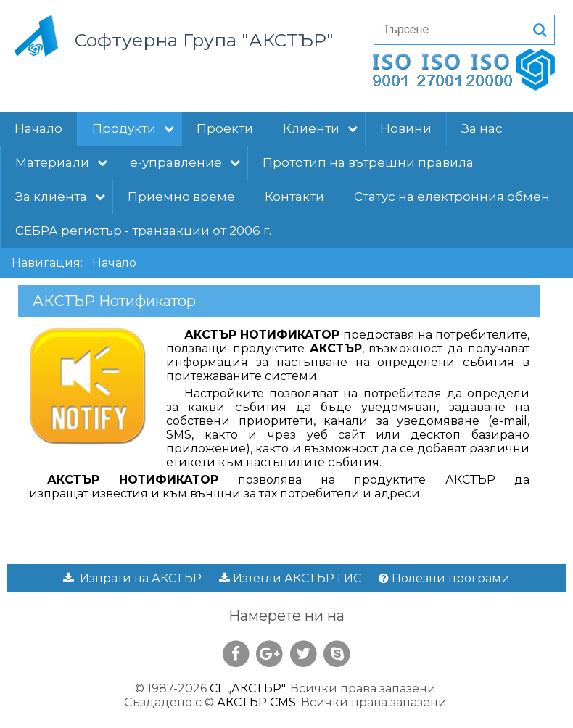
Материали (61, 162)
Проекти (225, 128)
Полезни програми (444, 578)
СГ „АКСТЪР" (247, 688)
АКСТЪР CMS (256, 702)
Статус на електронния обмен (452, 197)
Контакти (294, 197)
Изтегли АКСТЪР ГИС (290, 578)
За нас (482, 128)
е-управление (185, 162)
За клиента (60, 197)
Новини (406, 128)
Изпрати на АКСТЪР (132, 578)
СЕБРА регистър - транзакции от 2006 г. (143, 231)
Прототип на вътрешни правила (368, 162)
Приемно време (181, 197)
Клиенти (320, 128)
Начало (38, 128)
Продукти (133, 128)
